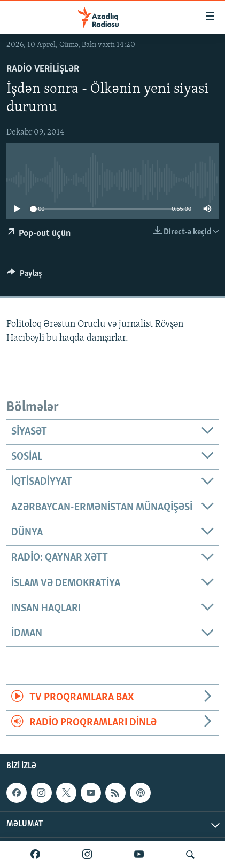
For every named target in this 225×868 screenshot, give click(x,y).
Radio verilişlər (43, 69)
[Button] (25, 276)
